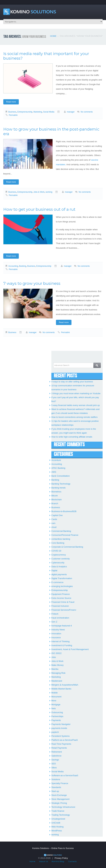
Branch (55, 503)
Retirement (57, 752)
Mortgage (56, 705)
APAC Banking (58, 468)
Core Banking (58, 543)
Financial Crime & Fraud (63, 602)
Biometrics (56, 492)
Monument (56, 697)
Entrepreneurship (25, 112)
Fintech (55, 614)
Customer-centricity (61, 559)
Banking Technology (61, 484)
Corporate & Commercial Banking (67, 547)
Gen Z (54, 622)
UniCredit (56, 823)
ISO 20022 (56, 653)
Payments (56, 720)
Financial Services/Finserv (64, 610)
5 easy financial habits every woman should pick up (76, 405)
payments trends (59, 728)
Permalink (13, 115)
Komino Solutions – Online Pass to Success (53, 848)
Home (53, 36)
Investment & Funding (62, 645)
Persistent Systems (60, 736)
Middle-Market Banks (61, 689)
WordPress (57, 831)
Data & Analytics (59, 567)
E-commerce (57, 582)
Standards (56, 787)
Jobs (54, 657)
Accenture (56, 460)
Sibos (54, 768)
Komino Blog (58, 861)
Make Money (57, 665)
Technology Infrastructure (63, 807)
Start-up (55, 791)
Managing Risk (58, 673)
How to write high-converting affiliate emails (72, 437)
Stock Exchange (59, 795)
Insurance (56, 637)
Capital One (57, 515)
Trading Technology (61, 815)
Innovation (56, 634)
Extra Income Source (61, 598)
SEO (54, 764)
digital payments (59, 574)
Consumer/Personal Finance (65, 535)
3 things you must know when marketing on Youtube (76, 393)
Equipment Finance (61, 594)
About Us (44, 861)
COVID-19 (56, 551)
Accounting (13, 266)
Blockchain (57, 500)
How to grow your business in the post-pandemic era (51, 131)
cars (53, 523)
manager (71, 112)
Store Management (60, 799)
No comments (87, 112)
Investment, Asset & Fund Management (70, 649)
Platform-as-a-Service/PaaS (65, 740)
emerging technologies (62, 586)
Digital (54, 570)
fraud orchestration (60, 618)
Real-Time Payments (61, 744)
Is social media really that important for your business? (46, 56)
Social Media (49, 112)
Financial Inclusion (60, 606)
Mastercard (57, 681)
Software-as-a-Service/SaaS (65, 775)
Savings (55, 760)
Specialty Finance (60, 783)
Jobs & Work (39, 192)
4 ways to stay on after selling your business (72, 382)
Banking (23, 266)
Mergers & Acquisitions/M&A (65, 685)
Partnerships (57, 716)
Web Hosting (57, 827)
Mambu (55, 669)
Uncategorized (58, 819)
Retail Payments (59, 748)
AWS (54, 472)
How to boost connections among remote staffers (74, 417)
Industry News (58, 630)
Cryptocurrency (59, 555)
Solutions (56, 779)
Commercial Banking (61, 531)
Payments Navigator (61, 724)
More (54, 701)
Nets (54, 708)
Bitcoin (55, 496)
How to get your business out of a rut (39, 209)
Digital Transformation (62, 578)
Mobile (54, 693)
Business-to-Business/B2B (64, 511)
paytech (55, 732)
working (49, 192)
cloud (54, 527)
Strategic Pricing (59, 803)
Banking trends (58, 488)
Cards (54, 519)
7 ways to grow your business (32, 283)
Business (12, 112)
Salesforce (56, 756)
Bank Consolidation (61, 476)
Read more (11, 102)
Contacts (72, 861)
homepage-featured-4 (62, 626)
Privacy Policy (61, 858)
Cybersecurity (58, 563)
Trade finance (58, 811)
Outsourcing (57, 712)
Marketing (38, 112)
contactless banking (61, 539)
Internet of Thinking (60, 641)
